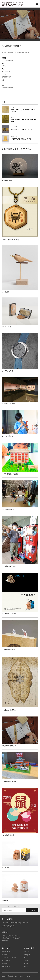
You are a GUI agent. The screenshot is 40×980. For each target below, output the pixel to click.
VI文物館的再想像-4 (9, 746)
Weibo (26, 966)
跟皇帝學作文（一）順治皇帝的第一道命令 (24, 120)
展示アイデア (6, 961)
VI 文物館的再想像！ (9, 781)
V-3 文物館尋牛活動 (9, 566)
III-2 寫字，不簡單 (8, 404)
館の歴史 (4, 955)
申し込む (32, 910)
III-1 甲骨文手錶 (7, 371)
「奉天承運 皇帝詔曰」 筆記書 (21, 139)
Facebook (27, 952)
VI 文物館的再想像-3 (9, 710)
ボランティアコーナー (8, 975)
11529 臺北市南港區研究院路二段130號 (15, 923)
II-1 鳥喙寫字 (6, 292)
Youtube (26, 963)
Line (25, 958)
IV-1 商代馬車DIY (8, 436)
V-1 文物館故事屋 (8, 509)
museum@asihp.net (8, 927)
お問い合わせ (6, 966)
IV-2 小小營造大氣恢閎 (10, 474)
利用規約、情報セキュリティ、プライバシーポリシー (17, 977)
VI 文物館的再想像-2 (9, 649)
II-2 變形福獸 (6, 327)
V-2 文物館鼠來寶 (8, 835)
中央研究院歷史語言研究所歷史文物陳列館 (12, 4)
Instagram (27, 955)
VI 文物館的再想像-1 (9, 614)
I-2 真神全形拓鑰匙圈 (10, 240)
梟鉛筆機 (5, 900)
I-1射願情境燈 (7, 180)
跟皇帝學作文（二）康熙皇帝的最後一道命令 (24, 111)
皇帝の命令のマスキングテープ (22, 129)
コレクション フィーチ (9, 958)
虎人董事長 (6, 868)
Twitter (26, 961)
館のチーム (5, 963)
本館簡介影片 (6, 952)
